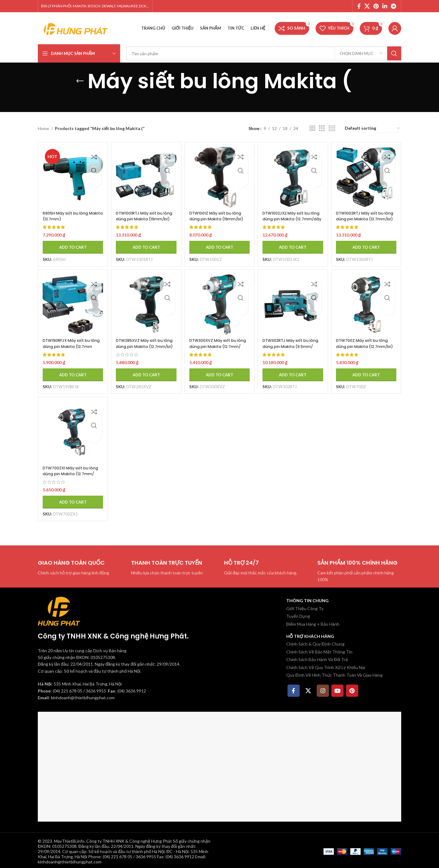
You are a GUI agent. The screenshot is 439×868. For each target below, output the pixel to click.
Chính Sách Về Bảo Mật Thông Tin (319, 649)
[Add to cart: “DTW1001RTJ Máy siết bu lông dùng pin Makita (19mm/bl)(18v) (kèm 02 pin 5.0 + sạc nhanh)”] (145, 242)
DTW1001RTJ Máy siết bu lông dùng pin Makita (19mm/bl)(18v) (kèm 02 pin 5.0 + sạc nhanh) (144, 217)
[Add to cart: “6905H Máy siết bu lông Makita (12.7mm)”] (70, 242)
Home (44, 128)
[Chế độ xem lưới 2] (312, 128)
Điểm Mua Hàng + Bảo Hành (313, 622)
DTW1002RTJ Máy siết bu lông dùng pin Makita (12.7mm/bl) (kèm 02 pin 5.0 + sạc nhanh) (368, 217)
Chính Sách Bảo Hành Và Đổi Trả (317, 657)
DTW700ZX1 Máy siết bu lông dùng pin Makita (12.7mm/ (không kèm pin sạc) (68, 474)
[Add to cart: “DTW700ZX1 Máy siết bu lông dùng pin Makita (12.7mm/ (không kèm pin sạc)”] (70, 500)
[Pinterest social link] (376, 6)
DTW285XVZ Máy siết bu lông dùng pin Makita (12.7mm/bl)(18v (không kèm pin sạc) (144, 346)
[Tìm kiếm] (264, 53)
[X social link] (367, 6)
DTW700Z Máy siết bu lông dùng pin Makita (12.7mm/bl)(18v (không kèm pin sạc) (368, 346)
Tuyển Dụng (298, 614)
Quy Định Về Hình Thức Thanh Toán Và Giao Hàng (334, 673)
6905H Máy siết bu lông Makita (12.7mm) (68, 211)
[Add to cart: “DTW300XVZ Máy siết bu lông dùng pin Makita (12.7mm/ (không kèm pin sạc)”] (220, 371)
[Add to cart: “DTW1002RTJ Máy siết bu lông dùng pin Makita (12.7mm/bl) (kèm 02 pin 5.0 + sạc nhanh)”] (369, 242)
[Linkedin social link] (385, 6)
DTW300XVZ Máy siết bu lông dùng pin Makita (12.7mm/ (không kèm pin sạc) (218, 346)
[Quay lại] (80, 81)
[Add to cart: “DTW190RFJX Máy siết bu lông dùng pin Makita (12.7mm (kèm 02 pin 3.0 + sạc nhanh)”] (70, 371)
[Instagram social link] (323, 688)
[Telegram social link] (393, 6)
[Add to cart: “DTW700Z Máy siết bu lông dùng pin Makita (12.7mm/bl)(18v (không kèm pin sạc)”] (369, 371)
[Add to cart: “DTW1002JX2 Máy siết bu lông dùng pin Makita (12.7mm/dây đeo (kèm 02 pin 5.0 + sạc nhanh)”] (294, 242)
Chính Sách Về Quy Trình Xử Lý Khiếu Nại (326, 665)
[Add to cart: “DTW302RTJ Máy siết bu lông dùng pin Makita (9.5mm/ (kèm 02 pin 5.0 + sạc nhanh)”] (294, 371)
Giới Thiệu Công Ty (305, 606)
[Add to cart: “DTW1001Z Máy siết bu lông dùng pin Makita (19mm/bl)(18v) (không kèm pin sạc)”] (220, 242)
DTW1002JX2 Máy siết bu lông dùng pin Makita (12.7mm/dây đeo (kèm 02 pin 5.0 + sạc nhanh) (293, 217)
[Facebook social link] (359, 6)
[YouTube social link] (337, 688)
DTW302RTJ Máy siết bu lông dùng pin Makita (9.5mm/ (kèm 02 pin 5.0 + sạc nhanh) (293, 346)
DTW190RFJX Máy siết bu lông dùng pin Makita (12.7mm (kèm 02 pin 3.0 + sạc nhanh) (70, 346)
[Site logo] (76, 28)
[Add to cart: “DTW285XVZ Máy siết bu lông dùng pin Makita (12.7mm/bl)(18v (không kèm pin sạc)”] (145, 371)
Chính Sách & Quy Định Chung (315, 641)
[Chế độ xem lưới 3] (322, 128)
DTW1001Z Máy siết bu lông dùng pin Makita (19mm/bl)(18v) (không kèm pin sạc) (218, 217)
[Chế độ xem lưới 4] (332, 128)
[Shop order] (373, 129)
